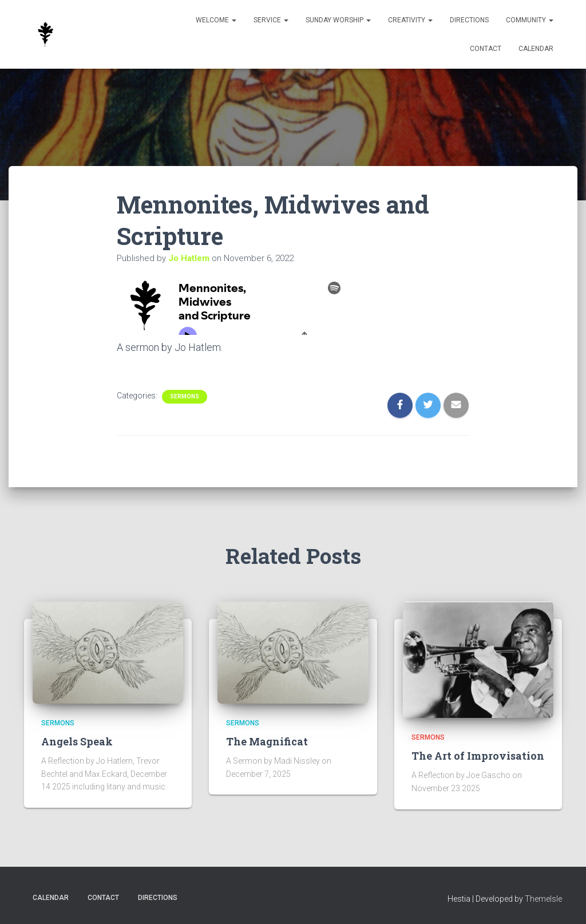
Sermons (185, 396)
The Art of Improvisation (478, 756)
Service (271, 20)
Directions (469, 20)
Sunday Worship (338, 20)
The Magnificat (267, 741)
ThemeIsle (543, 899)
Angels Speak (77, 741)
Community (530, 20)
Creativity (410, 20)
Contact (486, 49)
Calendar (536, 49)
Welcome (216, 20)
